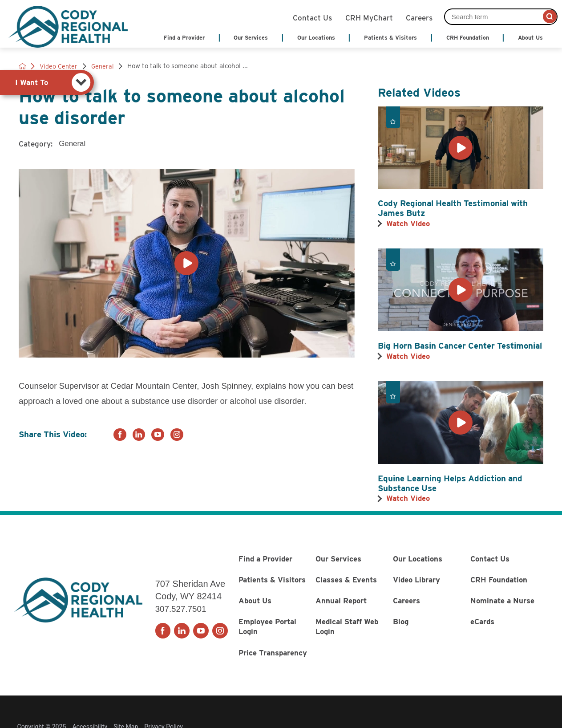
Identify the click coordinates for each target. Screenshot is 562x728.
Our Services (338, 559)
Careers (419, 17)
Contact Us (312, 17)
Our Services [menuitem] (251, 38)
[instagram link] (177, 435)
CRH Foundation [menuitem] (468, 38)
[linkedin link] (139, 435)
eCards (482, 622)
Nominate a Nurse (502, 601)
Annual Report (341, 601)
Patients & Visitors (272, 580)
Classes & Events (346, 580)
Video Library (416, 580)
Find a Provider (265, 559)
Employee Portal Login (267, 626)
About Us (255, 601)
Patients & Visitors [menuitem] (390, 38)
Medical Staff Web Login (347, 626)
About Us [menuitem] (530, 38)
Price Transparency (273, 653)
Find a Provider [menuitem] (184, 38)
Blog (401, 622)
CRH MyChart (369, 17)
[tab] (47, 82)
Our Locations (418, 559)
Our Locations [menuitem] (316, 38)
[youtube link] (158, 435)
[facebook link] (120, 435)
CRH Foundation (499, 580)
